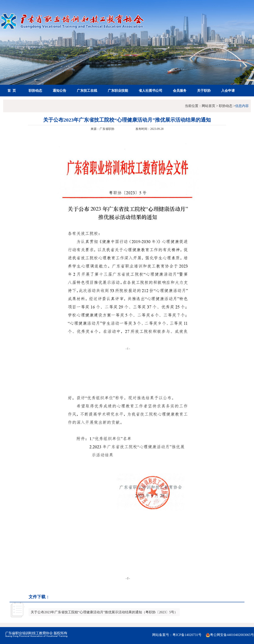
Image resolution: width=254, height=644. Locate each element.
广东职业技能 (118, 91)
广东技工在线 (87, 91)
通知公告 (59, 91)
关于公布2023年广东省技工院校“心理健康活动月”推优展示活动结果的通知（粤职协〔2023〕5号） (104, 612)
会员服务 (180, 91)
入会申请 (228, 91)
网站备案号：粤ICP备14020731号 (177, 635)
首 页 (12, 91)
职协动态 (35, 91)
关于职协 (204, 91)
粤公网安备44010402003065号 (230, 635)
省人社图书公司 (150, 91)
